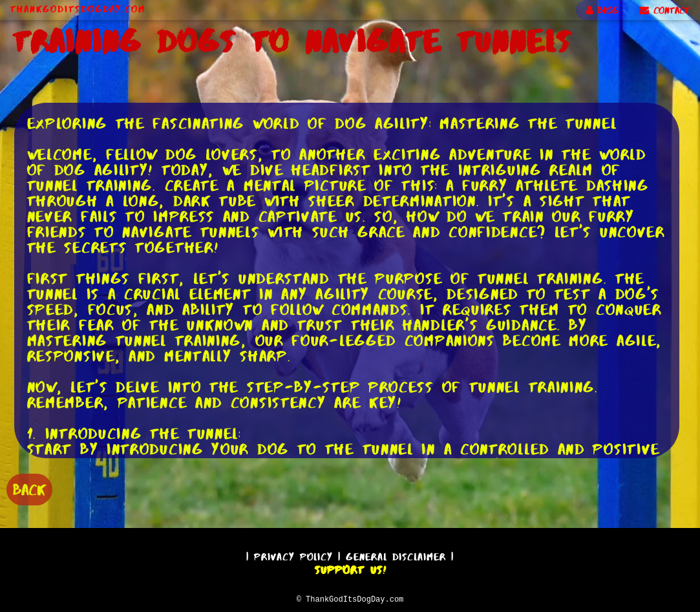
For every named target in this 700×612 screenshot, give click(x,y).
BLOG (602, 10)
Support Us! (350, 568)
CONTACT (664, 10)
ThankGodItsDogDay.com (78, 9)
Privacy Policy (293, 555)
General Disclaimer (396, 555)
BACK (29, 488)
